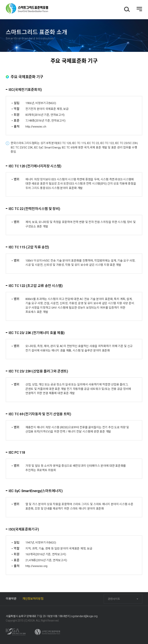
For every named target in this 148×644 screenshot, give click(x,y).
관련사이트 (114, 599)
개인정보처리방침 (33, 599)
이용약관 (11, 599)
